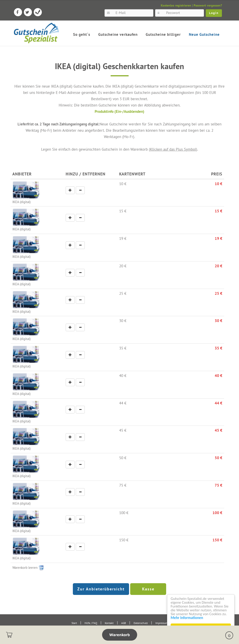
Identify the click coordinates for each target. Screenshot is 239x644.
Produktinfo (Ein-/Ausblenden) (119, 111)
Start (74, 623)
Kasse (148, 589)
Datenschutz (141, 623)
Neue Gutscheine (204, 34)
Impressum (162, 623)
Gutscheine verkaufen (118, 34)
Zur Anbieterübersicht (101, 589)
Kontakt (109, 623)
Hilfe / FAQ (91, 623)
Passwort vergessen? (208, 5)
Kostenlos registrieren (176, 5)
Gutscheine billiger (163, 34)
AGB (124, 623)
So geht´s (82, 34)
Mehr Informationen (187, 618)
